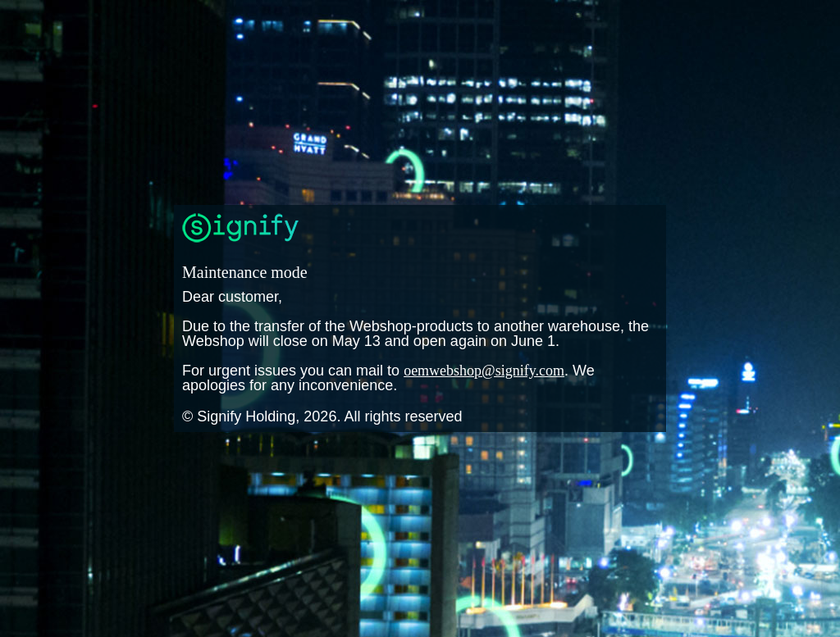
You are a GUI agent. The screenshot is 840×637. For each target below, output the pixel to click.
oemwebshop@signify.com (484, 371)
